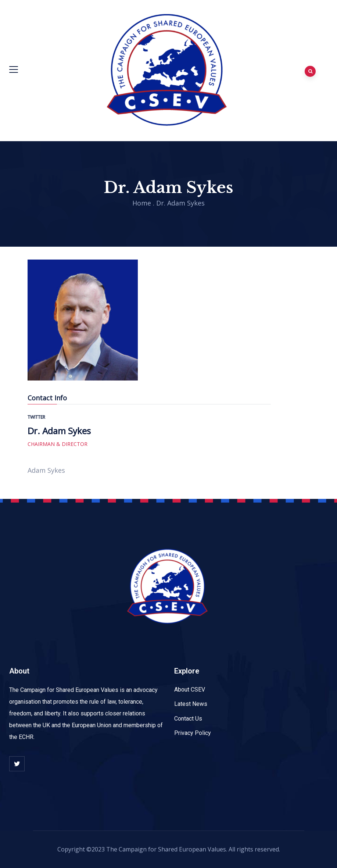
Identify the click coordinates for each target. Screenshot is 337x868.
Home (142, 203)
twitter (36, 417)
